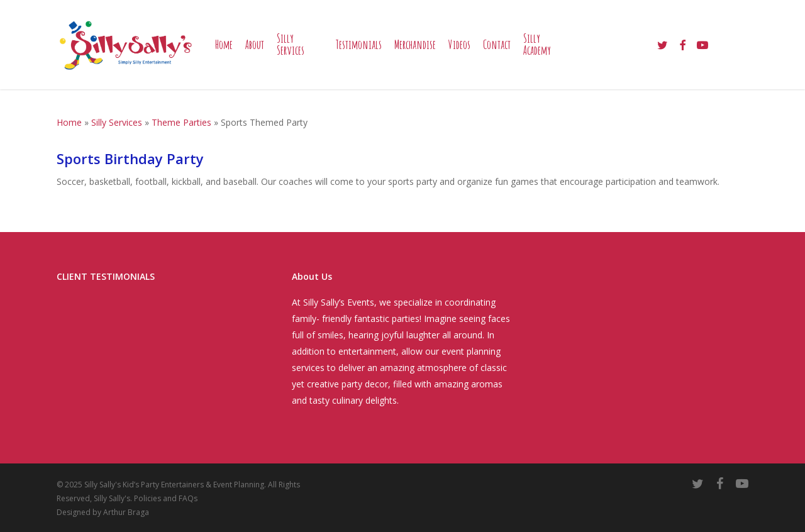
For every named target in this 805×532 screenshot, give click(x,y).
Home (69, 122)
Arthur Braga (126, 512)
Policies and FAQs (166, 498)
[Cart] (742, 45)
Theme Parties (181, 122)
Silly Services (117, 122)
